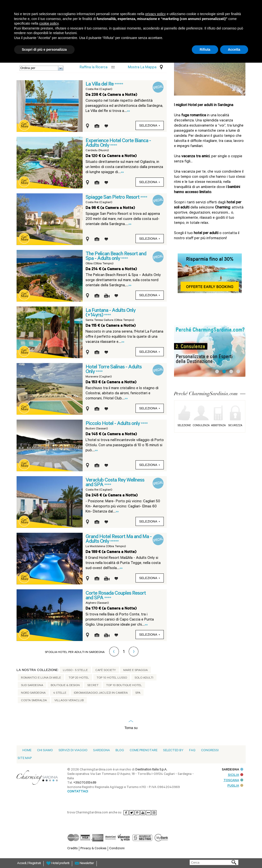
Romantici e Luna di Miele (41, 678)
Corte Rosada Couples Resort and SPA (116, 596)
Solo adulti (144, 678)
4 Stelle (60, 693)
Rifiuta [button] (205, 49)
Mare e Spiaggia (136, 671)
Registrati (35, 864)
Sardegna (102, 751)
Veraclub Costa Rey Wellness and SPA (115, 483)
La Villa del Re (100, 85)
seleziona (150, 126)
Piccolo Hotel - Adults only (113, 424)
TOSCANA (233, 781)
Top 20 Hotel (79, 678)
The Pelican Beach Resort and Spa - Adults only (116, 257)
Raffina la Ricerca (94, 68)
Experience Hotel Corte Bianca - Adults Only (118, 143)
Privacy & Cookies (93, 849)
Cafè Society (106, 671)
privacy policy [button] (155, 14)
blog (120, 751)
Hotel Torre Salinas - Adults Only (114, 370)
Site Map (25, 758)
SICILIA (236, 775)
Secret (93, 686)
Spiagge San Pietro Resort (113, 198)
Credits (73, 849)
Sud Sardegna (32, 686)
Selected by (173, 751)
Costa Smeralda (34, 701)
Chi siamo (45, 751)
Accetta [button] (234, 49)
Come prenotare (144, 751)
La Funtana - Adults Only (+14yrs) (111, 313)
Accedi (22, 864)
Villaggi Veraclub (69, 701)
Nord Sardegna (33, 693)
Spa (138, 693)
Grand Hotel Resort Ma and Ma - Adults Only (119, 539)
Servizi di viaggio (73, 751)
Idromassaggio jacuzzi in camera (101, 693)
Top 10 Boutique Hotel (124, 686)
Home (27, 751)
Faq (192, 751)
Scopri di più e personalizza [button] (44, 49)
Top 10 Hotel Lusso (112, 678)
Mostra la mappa (142, 68)
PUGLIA (235, 786)
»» (128, 111)
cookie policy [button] (49, 23)
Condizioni (117, 849)
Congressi (210, 751)
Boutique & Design (65, 686)
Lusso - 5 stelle (75, 671)
